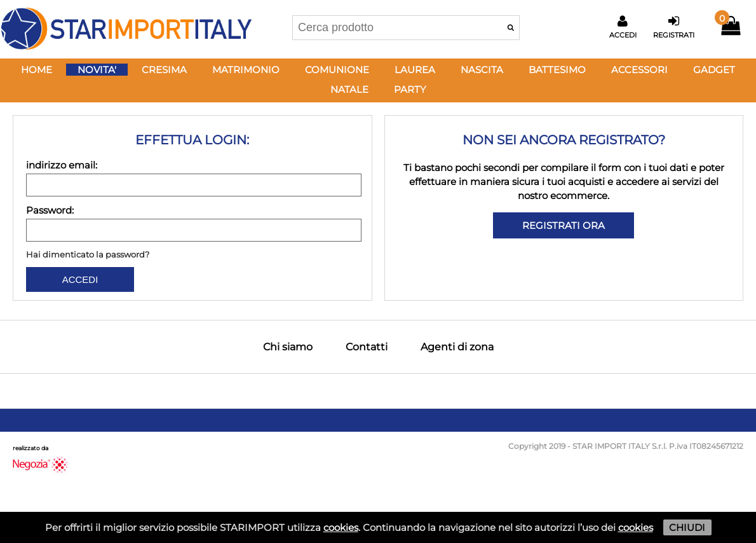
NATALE (349, 89)
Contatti (367, 347)
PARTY (410, 89)
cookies (341, 527)
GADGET (714, 70)
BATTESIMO (557, 70)
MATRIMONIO (246, 70)
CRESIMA (164, 70)
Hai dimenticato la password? (88, 254)
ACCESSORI (639, 70)
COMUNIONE (337, 70)
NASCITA (482, 70)
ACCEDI (80, 279)
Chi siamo (288, 347)
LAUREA (415, 70)
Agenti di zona (457, 347)
